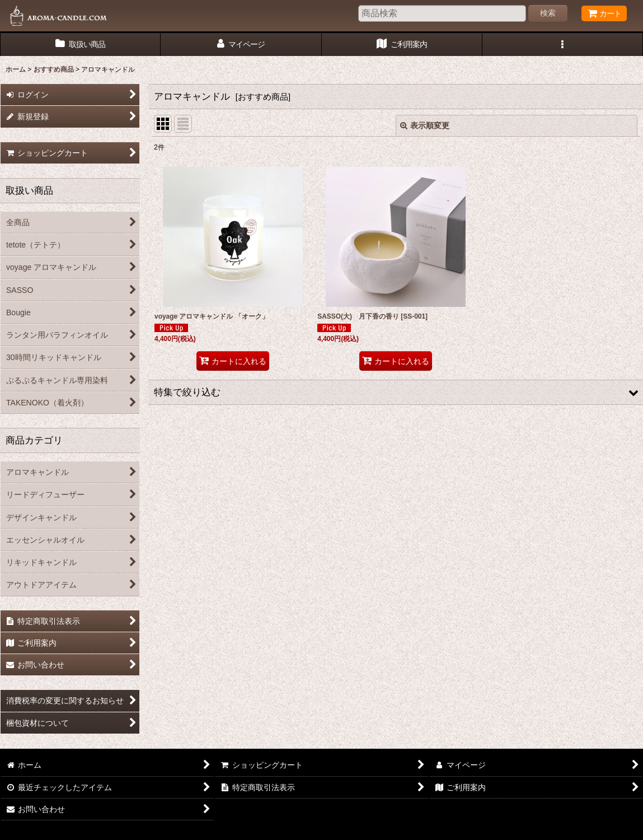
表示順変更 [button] (425, 125)
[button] (563, 45)
